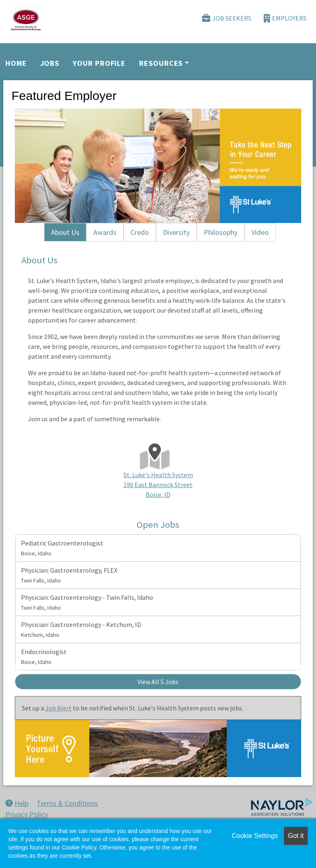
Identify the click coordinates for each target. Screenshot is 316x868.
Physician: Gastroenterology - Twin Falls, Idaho (87, 602)
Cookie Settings (255, 836)
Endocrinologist (44, 657)
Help (17, 803)
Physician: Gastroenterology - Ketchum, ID (81, 629)
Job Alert (58, 708)
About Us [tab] (65, 232)
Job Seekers (227, 18)
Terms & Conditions (67, 803)
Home (16, 63)
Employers (285, 18)
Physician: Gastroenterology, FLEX (69, 575)
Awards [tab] (105, 232)
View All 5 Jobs (158, 682)
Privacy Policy (27, 814)
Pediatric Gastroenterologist (62, 548)
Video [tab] (260, 232)
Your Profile (99, 63)
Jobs (50, 63)
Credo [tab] (140, 232)
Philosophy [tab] (221, 232)
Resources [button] (161, 63)
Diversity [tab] (176, 232)
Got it (296, 836)
